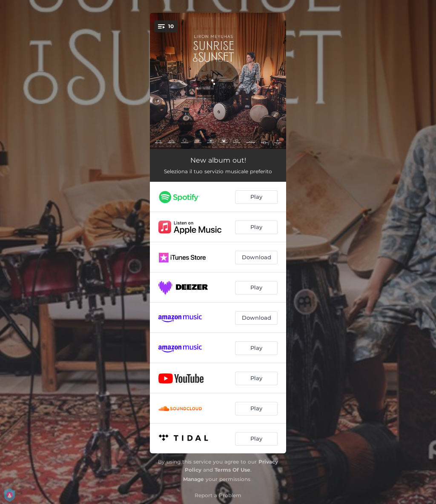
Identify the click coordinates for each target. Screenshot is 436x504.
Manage (194, 479)
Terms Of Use (232, 470)
